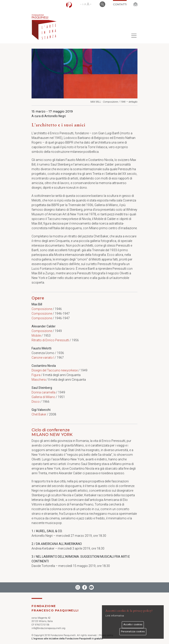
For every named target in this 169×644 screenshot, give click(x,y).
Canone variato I (43, 358)
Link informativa (115, 616)
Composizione (42, 309)
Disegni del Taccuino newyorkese (55, 370)
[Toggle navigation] (133, 36)
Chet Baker (39, 414)
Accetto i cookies (133, 625)
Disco (36, 402)
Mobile (36, 336)
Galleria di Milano (43, 397)
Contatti (120, 4)
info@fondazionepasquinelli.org (48, 628)
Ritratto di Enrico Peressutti (50, 340)
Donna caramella (43, 392)
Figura (36, 375)
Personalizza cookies (133, 632)
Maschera (39, 380)
